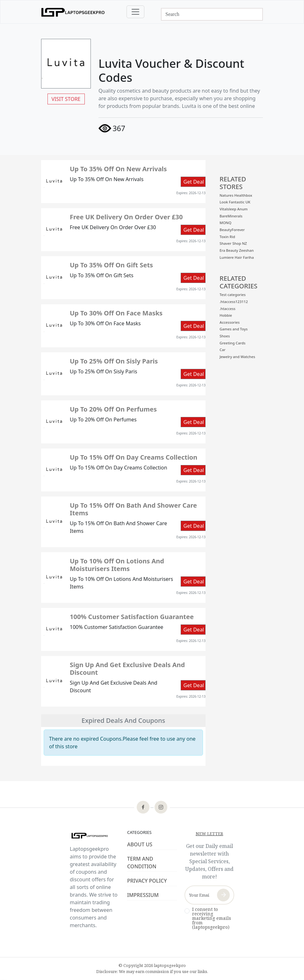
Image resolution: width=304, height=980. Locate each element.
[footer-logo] (95, 836)
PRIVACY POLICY (147, 881)
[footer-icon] (143, 808)
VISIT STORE (66, 99)
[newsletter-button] (223, 895)
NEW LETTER (209, 834)
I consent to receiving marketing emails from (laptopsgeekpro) (212, 918)
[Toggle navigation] (135, 12)
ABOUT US (140, 844)
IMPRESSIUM (143, 895)
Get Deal (194, 182)
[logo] (73, 12)
